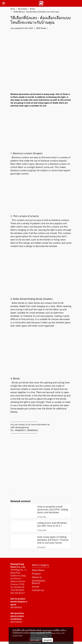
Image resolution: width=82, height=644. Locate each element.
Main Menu (38, 570)
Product (36, 574)
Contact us (38, 590)
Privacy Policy (56, 633)
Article (36, 587)
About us (37, 577)
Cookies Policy (18, 635)
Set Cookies (35, 640)
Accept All (48, 640)
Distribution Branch (39, 582)
